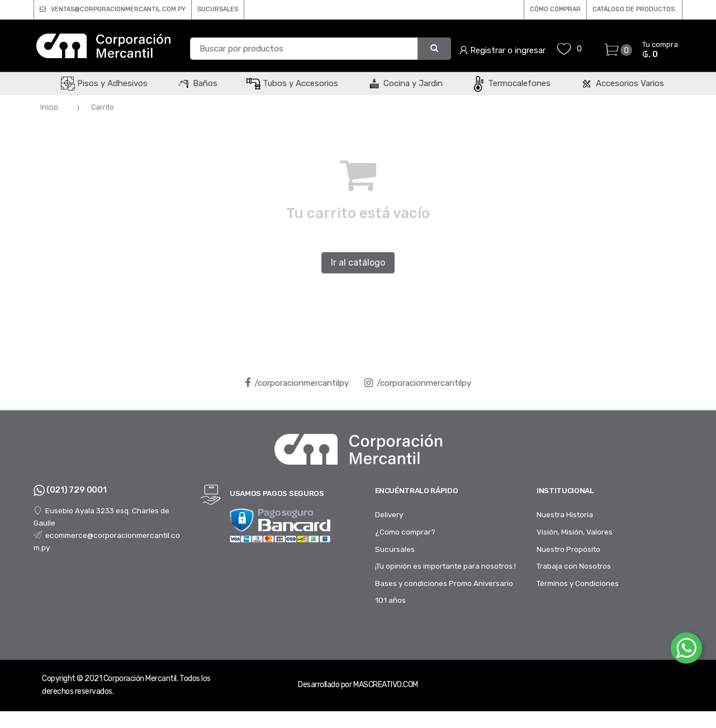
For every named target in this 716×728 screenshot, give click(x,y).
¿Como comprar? (405, 532)
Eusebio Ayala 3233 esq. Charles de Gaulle (101, 517)
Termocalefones (511, 83)
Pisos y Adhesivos (104, 83)
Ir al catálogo (358, 263)
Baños (197, 83)
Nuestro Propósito (568, 549)
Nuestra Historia (565, 514)
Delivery (389, 514)
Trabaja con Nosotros (574, 566)
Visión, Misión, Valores (575, 532)
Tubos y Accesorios (292, 83)
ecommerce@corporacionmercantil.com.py (107, 541)
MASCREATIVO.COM (386, 685)
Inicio (49, 107)
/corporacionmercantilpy (297, 383)
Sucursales (395, 549)
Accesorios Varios (622, 83)
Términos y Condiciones (578, 583)
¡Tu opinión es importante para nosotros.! (445, 566)
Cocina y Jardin (405, 83)
